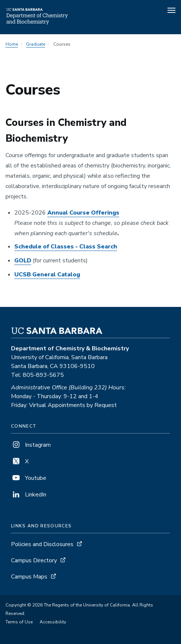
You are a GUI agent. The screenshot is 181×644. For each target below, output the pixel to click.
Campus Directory (34, 560)
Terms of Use (19, 622)
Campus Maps (29, 577)
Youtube (29, 478)
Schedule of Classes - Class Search (66, 247)
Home (12, 44)
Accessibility (53, 622)
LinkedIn (29, 495)
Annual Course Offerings (83, 213)
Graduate (36, 44)
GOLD (23, 261)
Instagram (31, 445)
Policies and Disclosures (42, 544)
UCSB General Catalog (47, 275)
